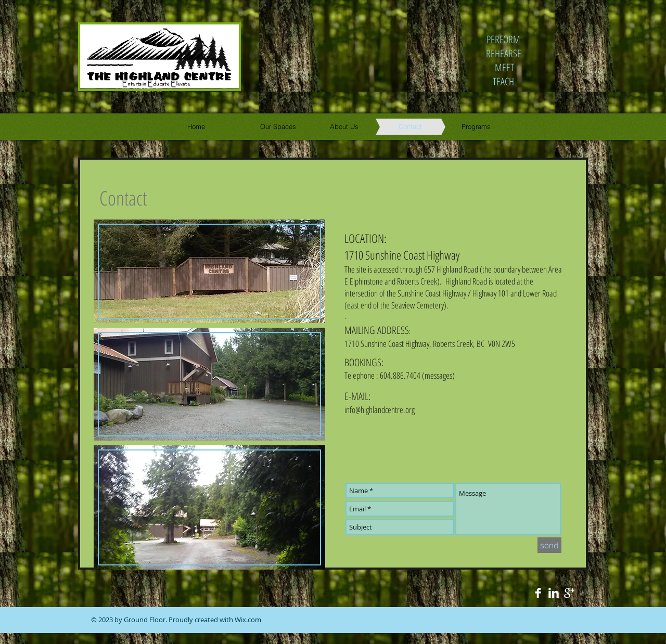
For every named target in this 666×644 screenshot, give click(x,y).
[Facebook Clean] (538, 593)
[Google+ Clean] (569, 593)
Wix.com (248, 620)
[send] (549, 545)
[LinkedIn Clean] (554, 593)
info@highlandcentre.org (380, 410)
